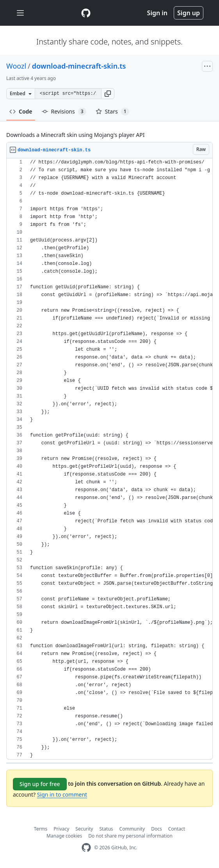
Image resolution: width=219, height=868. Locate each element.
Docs (157, 829)
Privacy (61, 829)
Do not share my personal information (130, 836)
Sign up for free (40, 784)
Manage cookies (64, 836)
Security (84, 829)
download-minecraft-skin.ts (79, 66)
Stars (112, 112)
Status (106, 829)
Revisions (64, 112)
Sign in (157, 13)
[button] (108, 94)
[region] (109, 459)
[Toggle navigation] (20, 13)
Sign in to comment (62, 794)
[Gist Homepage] (86, 13)
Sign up (189, 13)
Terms (41, 829)
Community (132, 829)
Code (21, 111)
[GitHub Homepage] (86, 848)
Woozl (16, 66)
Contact (177, 829)
